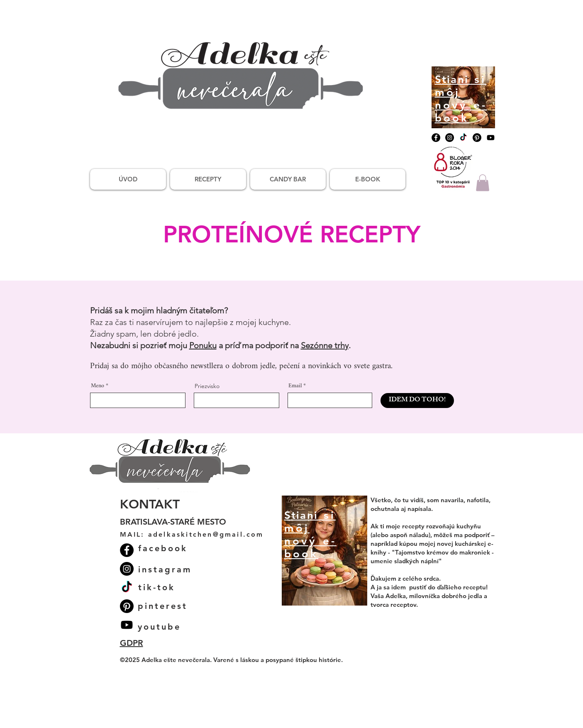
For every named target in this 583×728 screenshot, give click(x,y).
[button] (483, 183)
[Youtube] (491, 138)
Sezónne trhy (325, 345)
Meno (98, 386)
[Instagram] (450, 138)
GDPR (132, 643)
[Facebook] (436, 138)
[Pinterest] (477, 138)
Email (295, 386)
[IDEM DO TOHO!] (417, 401)
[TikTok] (463, 138)
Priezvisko (207, 386)
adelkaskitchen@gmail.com (206, 534)
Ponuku (203, 345)
